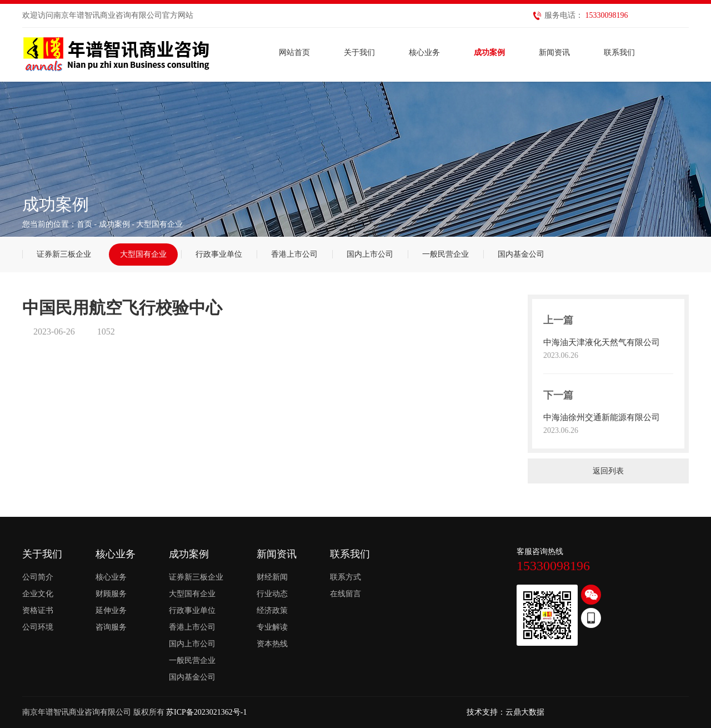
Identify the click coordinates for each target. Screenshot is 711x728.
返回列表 (608, 471)
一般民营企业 (445, 254)
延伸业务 (111, 610)
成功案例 (114, 224)
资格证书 (38, 610)
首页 (84, 224)
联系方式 (346, 577)
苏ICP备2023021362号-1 (206, 712)
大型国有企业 (143, 254)
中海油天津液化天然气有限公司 (602, 342)
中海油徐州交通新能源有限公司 (602, 417)
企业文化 (38, 594)
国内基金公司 (521, 254)
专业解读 (272, 627)
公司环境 (38, 627)
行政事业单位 (219, 254)
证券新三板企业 (64, 254)
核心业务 (111, 577)
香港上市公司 (294, 254)
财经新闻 (272, 577)
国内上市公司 (370, 254)
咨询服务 (111, 627)
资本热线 (272, 644)
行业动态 (272, 594)
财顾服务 (111, 594)
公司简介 (38, 577)
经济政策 (272, 610)
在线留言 (346, 594)
